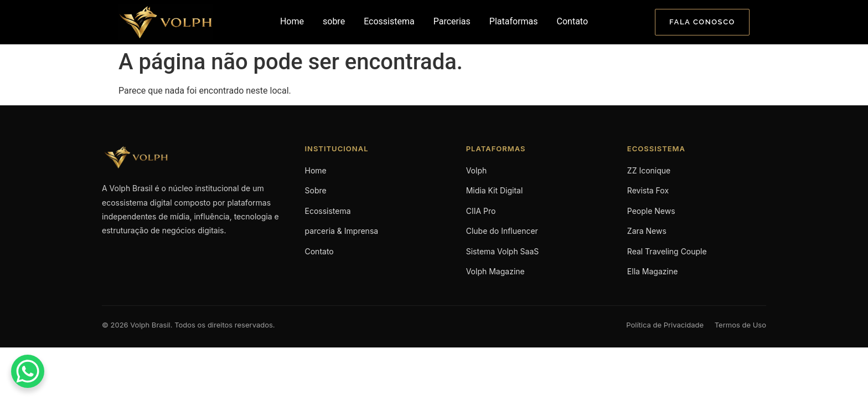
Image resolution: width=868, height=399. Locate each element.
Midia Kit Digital (495, 190)
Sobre (316, 190)
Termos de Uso (740, 325)
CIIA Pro (481, 211)
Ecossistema (389, 21)
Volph (477, 170)
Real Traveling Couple (667, 251)
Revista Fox (648, 190)
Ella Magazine (653, 271)
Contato (573, 21)
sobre (334, 21)
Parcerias (452, 21)
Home (292, 21)
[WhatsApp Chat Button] (28, 371)
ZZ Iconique (649, 170)
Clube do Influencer (502, 231)
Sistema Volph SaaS (503, 251)
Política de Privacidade (665, 325)
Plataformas (514, 21)
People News (651, 211)
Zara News (647, 231)
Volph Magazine (495, 271)
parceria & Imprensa (342, 231)
